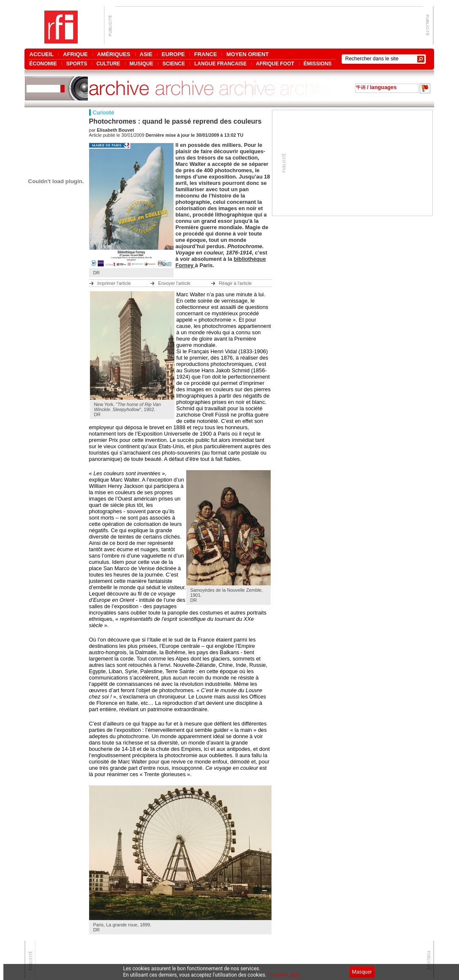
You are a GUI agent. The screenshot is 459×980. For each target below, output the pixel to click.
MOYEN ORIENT (247, 54)
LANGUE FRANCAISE (220, 64)
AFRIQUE (75, 54)
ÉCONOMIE (43, 64)
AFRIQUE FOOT (275, 64)
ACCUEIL (42, 54)
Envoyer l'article (174, 283)
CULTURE (108, 64)
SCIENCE (174, 64)
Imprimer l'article (114, 283)
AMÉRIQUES (114, 54)
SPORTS (77, 64)
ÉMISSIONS (318, 64)
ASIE (146, 54)
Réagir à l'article (236, 283)
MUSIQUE (141, 64)
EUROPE (173, 54)
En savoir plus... (285, 975)
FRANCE (206, 54)
